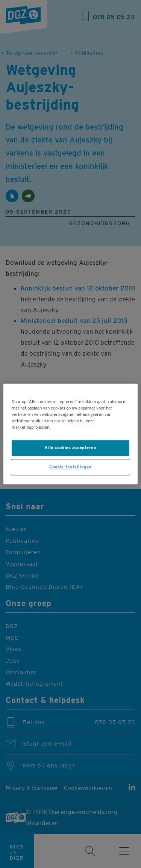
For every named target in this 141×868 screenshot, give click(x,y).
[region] (70, 434)
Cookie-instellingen (70, 467)
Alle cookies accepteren (70, 448)
